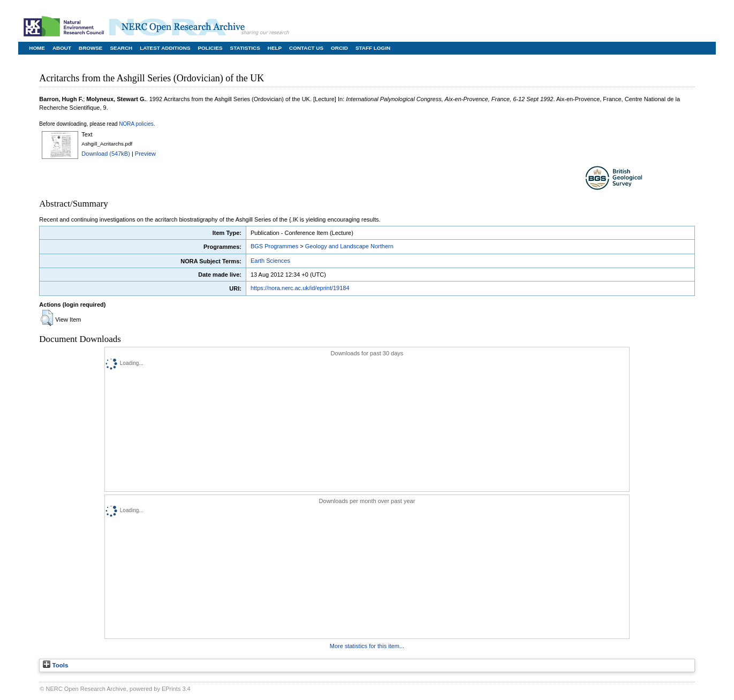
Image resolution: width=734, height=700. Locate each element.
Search (121, 48)
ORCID (339, 48)
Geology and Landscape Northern (349, 246)
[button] (47, 318)
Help (275, 48)
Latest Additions (165, 48)
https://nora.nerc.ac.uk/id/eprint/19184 (300, 288)
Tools (55, 665)
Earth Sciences (270, 261)
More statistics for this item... (367, 646)
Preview (145, 154)
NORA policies (136, 124)
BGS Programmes (274, 246)
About (62, 48)
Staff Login (373, 48)
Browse (90, 48)
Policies (210, 48)
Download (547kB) (106, 154)
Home (37, 48)
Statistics (245, 48)
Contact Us (306, 48)
